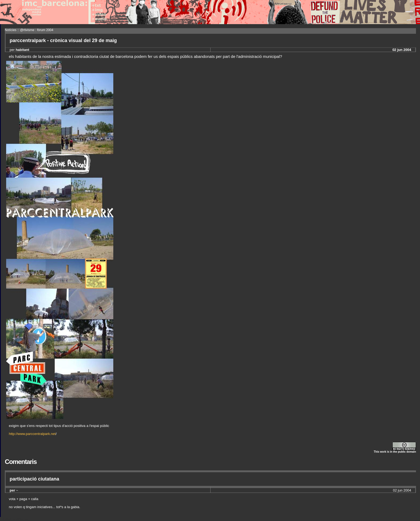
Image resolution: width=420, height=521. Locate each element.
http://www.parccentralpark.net (32, 434)
